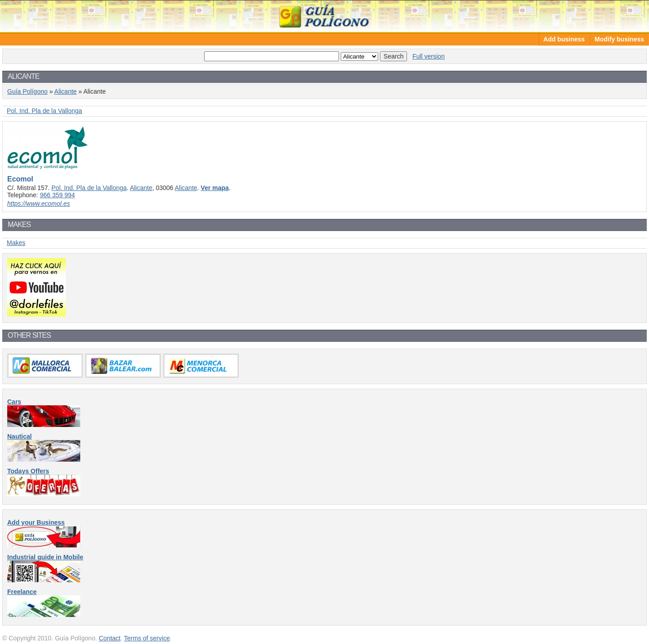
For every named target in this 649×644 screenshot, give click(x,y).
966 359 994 (57, 195)
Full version (429, 56)
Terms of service (147, 638)
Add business (564, 39)
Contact (110, 638)
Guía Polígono (324, 16)
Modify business (619, 39)
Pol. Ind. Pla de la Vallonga (44, 111)
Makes (16, 243)
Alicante (65, 91)
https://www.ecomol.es (39, 204)
